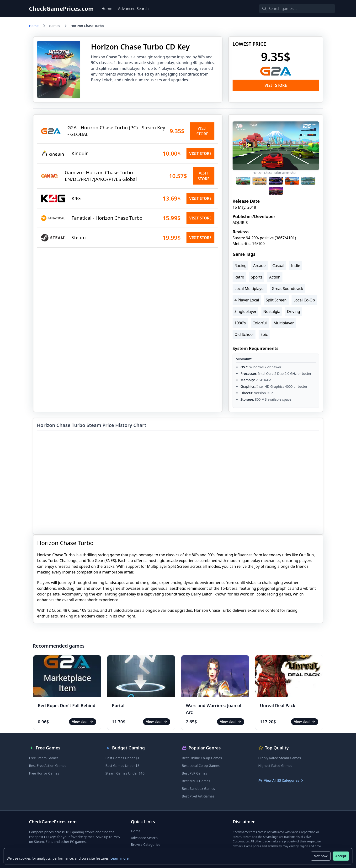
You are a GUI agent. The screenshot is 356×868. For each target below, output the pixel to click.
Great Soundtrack (287, 289)
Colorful (260, 323)
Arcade (260, 266)
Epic (264, 334)
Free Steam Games (44, 758)
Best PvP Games (195, 773)
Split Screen (276, 300)
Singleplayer (246, 311)
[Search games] (289, 9)
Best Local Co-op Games (201, 766)
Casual (278, 266)
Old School (244, 334)
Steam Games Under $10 (125, 773)
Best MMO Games (196, 781)
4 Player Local (247, 300)
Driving (293, 311)
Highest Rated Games (275, 766)
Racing (240, 266)
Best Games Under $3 (123, 766)
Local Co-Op (304, 300)
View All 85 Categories (281, 780)
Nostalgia (272, 311)
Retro (239, 277)
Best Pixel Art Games (198, 796)
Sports (257, 277)
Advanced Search (133, 9)
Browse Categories (146, 844)
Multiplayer (284, 323)
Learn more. (120, 858)
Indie (296, 266)
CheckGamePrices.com (61, 9)
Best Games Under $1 (123, 758)
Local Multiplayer (250, 289)
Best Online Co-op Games (202, 758)
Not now (320, 856)
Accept (341, 856)
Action (275, 277)
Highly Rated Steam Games (280, 758)
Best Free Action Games (48, 766)
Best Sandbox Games (199, 789)
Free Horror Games (44, 773)
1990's (240, 323)
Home (107, 9)
